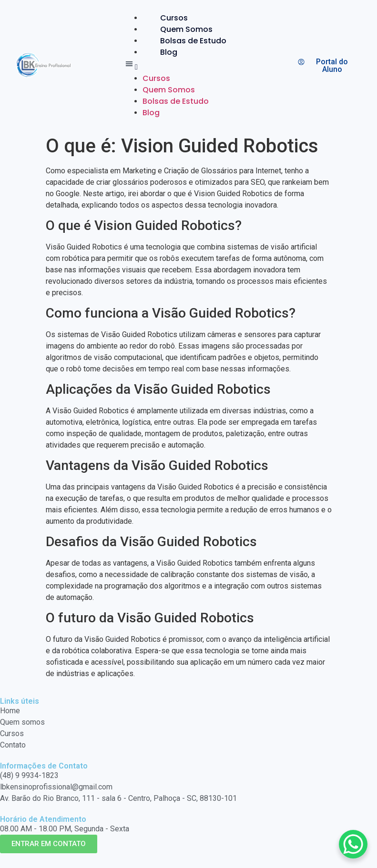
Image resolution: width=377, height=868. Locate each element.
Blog (169, 52)
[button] (184, 65)
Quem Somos (186, 29)
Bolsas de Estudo (193, 41)
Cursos (174, 18)
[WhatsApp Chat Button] (353, 844)
